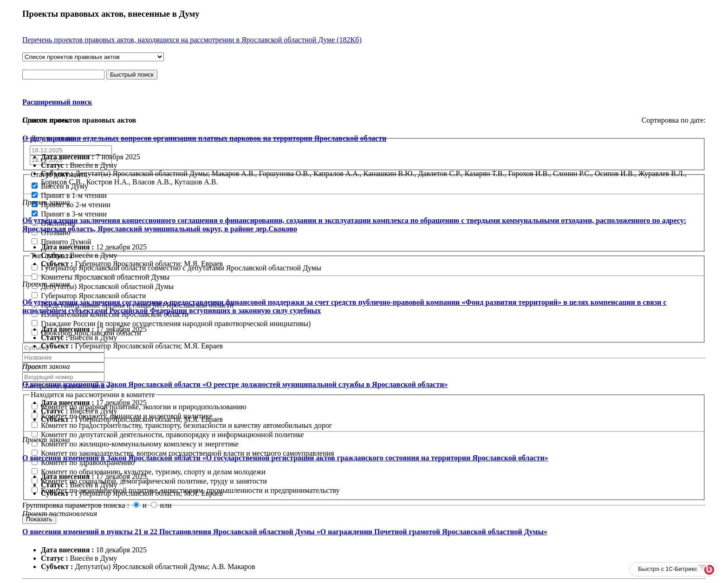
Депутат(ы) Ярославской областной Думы (103, 286)
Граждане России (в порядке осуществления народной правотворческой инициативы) (171, 324)
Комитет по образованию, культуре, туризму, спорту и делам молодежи (149, 472)
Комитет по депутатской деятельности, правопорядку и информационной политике (168, 435)
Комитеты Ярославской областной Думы (101, 277)
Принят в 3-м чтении (69, 214)
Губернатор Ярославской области (89, 296)
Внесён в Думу (60, 186)
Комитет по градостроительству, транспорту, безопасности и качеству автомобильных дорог (182, 425)
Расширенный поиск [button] (57, 102)
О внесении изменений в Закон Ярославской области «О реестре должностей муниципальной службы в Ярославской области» (235, 384)
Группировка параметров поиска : (77, 505)
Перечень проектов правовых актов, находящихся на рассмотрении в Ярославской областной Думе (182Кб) (192, 40)
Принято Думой (61, 242)
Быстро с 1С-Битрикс (668, 569)
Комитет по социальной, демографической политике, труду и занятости (149, 481)
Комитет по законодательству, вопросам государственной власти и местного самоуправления (183, 453)
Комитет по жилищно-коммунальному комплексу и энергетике (135, 444)
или (161, 505)
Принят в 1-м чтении (69, 195)
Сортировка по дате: (674, 120)
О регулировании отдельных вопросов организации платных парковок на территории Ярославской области (204, 138)
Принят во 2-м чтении (71, 205)
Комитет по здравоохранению (83, 462)
